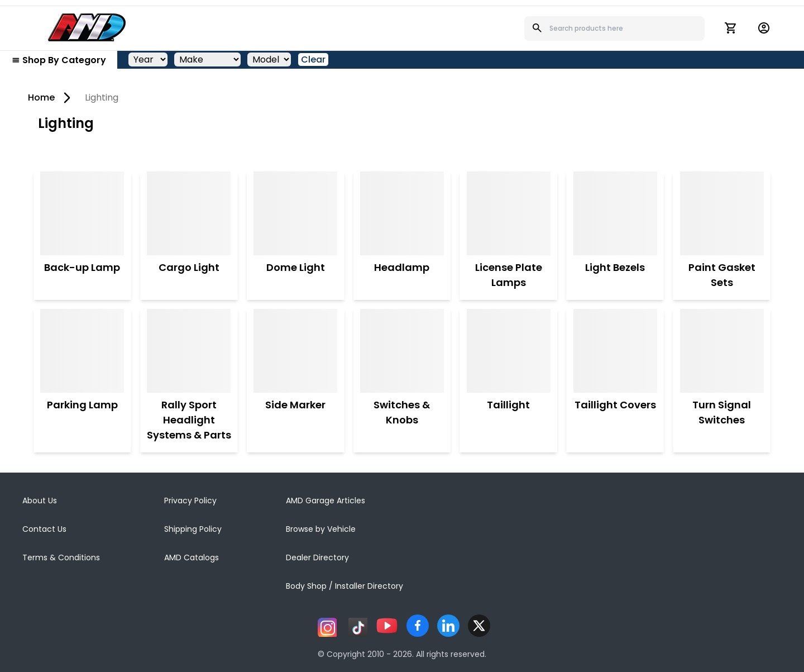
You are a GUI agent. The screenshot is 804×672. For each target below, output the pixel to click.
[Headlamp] (402, 213)
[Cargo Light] (189, 213)
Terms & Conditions (61, 557)
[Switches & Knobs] (402, 351)
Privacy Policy (190, 501)
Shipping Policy (193, 529)
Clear (313, 59)
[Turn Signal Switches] (722, 351)
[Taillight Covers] (615, 351)
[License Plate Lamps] (508, 213)
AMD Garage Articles (326, 501)
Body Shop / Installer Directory (344, 586)
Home (41, 97)
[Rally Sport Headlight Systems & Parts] (189, 351)
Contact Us (44, 529)
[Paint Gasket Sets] (722, 213)
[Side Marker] (295, 351)
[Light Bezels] (615, 213)
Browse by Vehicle (321, 529)
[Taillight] (509, 351)
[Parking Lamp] (82, 351)
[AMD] (87, 27)
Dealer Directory (317, 557)
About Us (40, 501)
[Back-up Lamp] (82, 213)
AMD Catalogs (192, 557)
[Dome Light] (295, 213)
